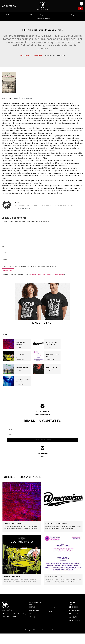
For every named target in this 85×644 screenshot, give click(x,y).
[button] (82, 4)
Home (22, 55)
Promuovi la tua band (44, 19)
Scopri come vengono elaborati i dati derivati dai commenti (47, 274)
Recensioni (28, 55)
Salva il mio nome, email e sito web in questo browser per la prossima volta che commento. (30, 266)
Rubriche (31, 15)
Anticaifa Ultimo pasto (12, 577)
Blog (42, 15)
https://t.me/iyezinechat (43, 414)
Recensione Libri (37, 55)
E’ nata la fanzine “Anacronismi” (57, 524)
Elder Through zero (52, 367)
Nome (4, 246)
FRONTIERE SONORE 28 (54, 577)
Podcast (53, 15)
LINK (43, 456)
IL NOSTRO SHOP (43, 323)
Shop (74, 15)
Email (4, 253)
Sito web (4, 260)
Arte (64, 15)
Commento (5, 225)
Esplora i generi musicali (14, 15)
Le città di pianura (22, 367)
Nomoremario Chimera (12, 524)
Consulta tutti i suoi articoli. (24, 209)
